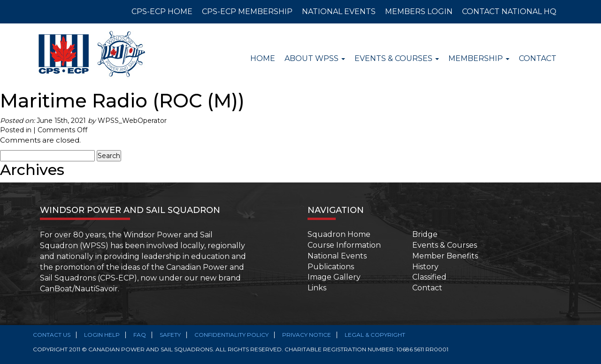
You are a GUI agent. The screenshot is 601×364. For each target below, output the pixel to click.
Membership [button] (479, 58)
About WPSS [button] (315, 58)
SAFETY (170, 335)
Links (317, 288)
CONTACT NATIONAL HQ (509, 11)
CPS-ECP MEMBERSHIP (247, 11)
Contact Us (52, 335)
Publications (331, 267)
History (425, 267)
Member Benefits (445, 256)
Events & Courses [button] (397, 58)
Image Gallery (334, 277)
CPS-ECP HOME (162, 11)
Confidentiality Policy (231, 335)
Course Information (344, 245)
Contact (538, 58)
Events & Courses (445, 245)
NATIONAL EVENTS (339, 11)
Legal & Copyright (375, 335)
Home (263, 58)
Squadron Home (339, 234)
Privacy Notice (307, 335)
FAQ (140, 335)
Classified (429, 277)
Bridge (425, 234)
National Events (337, 256)
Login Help (102, 335)
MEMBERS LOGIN (419, 11)
